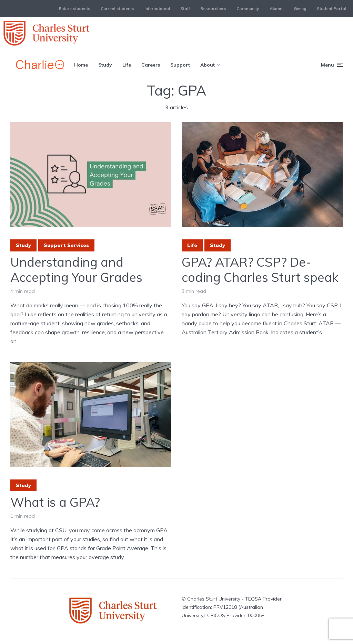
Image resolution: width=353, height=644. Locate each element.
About (208, 65)
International (157, 8)
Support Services (66, 245)
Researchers (213, 8)
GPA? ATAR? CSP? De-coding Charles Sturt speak (260, 269)
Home (81, 65)
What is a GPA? (55, 502)
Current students (117, 8)
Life (127, 65)
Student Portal (331, 8)
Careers (151, 65)
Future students (75, 8)
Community (248, 8)
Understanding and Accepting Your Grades (76, 269)
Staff (185, 8)
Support (180, 65)
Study (105, 65)
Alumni (276, 8)
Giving (300, 8)
